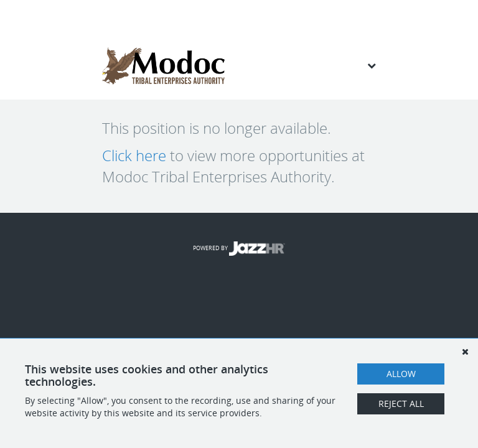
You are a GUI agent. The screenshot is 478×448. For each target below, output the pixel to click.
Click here (134, 156)
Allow (401, 374)
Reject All (401, 404)
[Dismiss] (465, 352)
